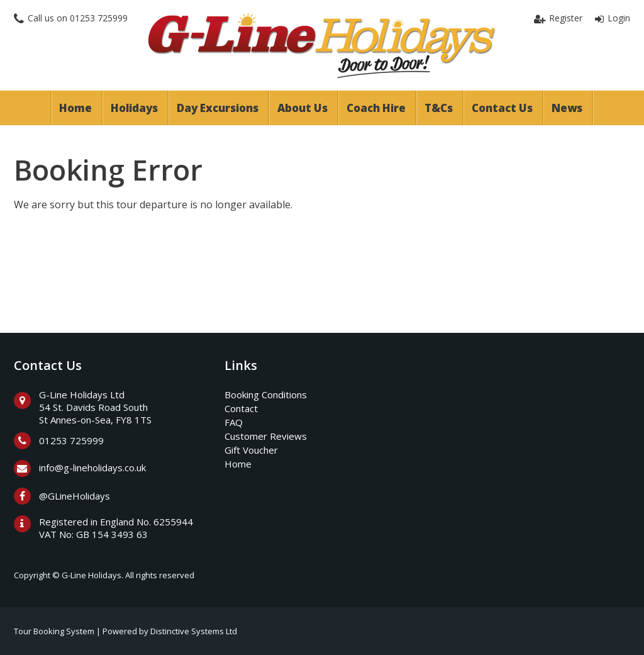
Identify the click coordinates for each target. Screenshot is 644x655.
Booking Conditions (266, 395)
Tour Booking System (54, 631)
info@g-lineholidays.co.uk (92, 467)
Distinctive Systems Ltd (194, 631)
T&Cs (439, 108)
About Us (303, 108)
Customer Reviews (266, 436)
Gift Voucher (251, 450)
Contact (241, 408)
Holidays (134, 108)
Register (566, 18)
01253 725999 (99, 18)
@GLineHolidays (75, 496)
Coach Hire (376, 108)
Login (619, 18)
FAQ (234, 422)
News (567, 108)
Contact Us (502, 108)
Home (75, 108)
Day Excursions (218, 108)
